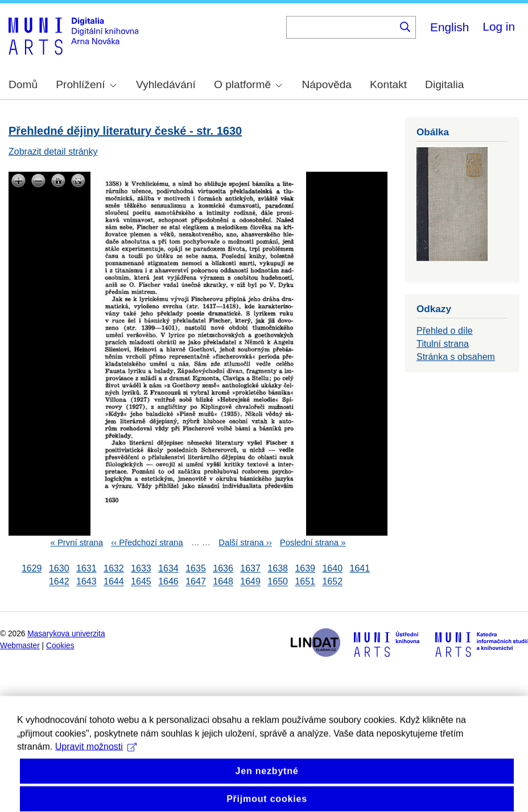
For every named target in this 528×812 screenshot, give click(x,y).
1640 (332, 568)
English (449, 27)
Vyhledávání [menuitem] (166, 84)
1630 (59, 568)
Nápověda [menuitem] (327, 84)
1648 (223, 582)
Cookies (60, 646)
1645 (141, 582)
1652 (332, 582)
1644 (114, 582)
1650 (278, 582)
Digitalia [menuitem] (444, 84)
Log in (499, 26)
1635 (196, 568)
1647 (196, 582)
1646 (168, 582)
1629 (32, 568)
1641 (360, 568)
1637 (250, 568)
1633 (141, 568)
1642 (59, 582)
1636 (223, 568)
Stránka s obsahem (456, 357)
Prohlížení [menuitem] (86, 84)
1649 (250, 582)
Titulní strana (443, 344)
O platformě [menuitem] (248, 84)
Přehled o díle (445, 331)
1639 (305, 568)
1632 (114, 568)
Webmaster (20, 646)
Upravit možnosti (96, 774)
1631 (86, 568)
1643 (86, 582)
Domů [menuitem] (23, 84)
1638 (278, 568)
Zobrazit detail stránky (53, 152)
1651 (305, 582)
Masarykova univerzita (66, 634)
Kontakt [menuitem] (388, 84)
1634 (168, 568)
